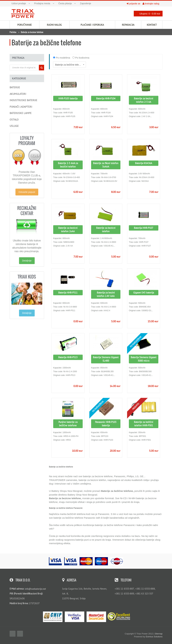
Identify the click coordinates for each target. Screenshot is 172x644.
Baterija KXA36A (144, 163)
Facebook (13, 634)
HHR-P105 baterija (68, 98)
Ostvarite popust (27, 192)
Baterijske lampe (21, 113)
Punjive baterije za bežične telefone (68, 424)
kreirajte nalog (151, 4)
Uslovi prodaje (19, 3)
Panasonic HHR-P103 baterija (106, 424)
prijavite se (134, 4)
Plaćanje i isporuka (92, 25)
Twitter (20, 634)
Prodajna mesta (42, 3)
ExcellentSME (119, 617)
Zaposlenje (86, 3)
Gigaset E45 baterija (144, 293)
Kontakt (152, 25)
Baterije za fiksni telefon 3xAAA (106, 165)
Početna (13, 32)
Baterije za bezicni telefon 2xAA (68, 230)
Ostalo (14, 120)
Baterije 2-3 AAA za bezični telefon (68, 165)
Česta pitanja (65, 3)
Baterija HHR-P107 (144, 228)
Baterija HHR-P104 (106, 98)
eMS (53, 617)
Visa (75, 617)
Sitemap (159, 634)
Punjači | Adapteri (21, 107)
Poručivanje (24, 25)
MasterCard (96, 617)
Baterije (15, 87)
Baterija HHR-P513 (68, 357)
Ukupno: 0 (147, 14)
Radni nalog (54, 25)
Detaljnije (27, 261)
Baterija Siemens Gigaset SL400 (106, 359)
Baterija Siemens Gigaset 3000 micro (144, 359)
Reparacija (128, 25)
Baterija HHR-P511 (68, 293)
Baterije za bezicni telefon (106, 230)
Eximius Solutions (154, 637)
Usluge (14, 126)
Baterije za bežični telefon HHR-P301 (144, 424)
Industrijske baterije (23, 100)
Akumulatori (18, 94)
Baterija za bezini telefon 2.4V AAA (106, 294)
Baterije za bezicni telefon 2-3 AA (144, 100)
